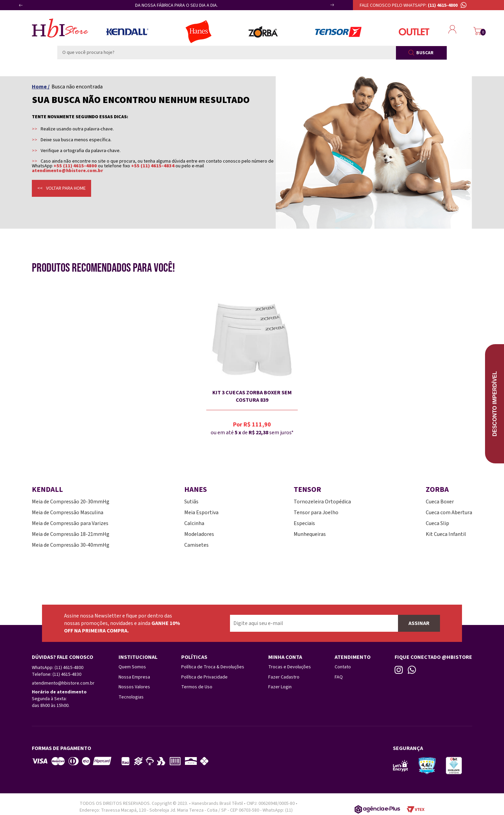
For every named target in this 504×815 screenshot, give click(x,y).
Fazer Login (280, 686)
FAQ (339, 676)
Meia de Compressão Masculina (68, 513)
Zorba (263, 32)
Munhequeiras (310, 534)
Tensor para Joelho (316, 513)
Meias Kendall (127, 32)
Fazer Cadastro (284, 676)
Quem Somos (132, 667)
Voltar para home (66, 188)
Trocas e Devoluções (290, 667)
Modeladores (199, 534)
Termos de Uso (197, 686)
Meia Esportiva (201, 513)
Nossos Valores (134, 686)
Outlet (414, 32)
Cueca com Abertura (449, 513)
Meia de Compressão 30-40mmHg (71, 545)
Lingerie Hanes (198, 32)
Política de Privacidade (204, 676)
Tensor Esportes (338, 32)
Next (325, 8)
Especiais (304, 523)
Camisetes (196, 545)
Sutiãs (191, 502)
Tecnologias (131, 695)
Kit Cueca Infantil (446, 534)
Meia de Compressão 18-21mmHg (71, 534)
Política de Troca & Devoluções (213, 667)
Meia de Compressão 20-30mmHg (71, 502)
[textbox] (227, 53)
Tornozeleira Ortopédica (322, 502)
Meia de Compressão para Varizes (70, 523)
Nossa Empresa (134, 676)
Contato (343, 667)
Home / (41, 87)
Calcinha (194, 523)
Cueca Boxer (440, 502)
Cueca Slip (437, 523)
